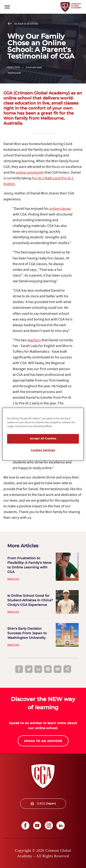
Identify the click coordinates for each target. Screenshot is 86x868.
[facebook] (19, 669)
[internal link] (60, 209)
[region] (43, 434)
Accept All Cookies (43, 438)
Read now (13, 579)
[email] (58, 669)
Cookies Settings (43, 450)
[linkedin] (38, 669)
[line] (48, 669)
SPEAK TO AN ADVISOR (43, 741)
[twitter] (29, 669)
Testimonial (14, 73)
